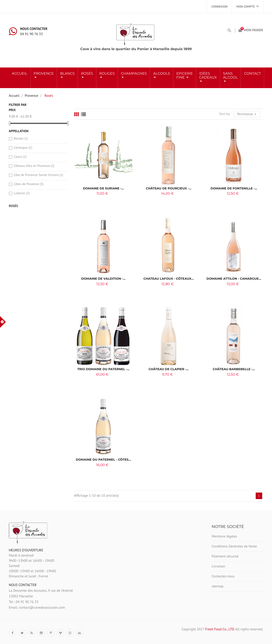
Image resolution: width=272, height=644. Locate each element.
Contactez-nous (223, 576)
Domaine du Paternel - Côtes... (103, 460)
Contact (252, 74)
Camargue (23, 148)
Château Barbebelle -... (234, 369)
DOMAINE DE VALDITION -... (103, 279)
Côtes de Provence (29, 184)
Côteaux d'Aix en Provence (34, 166)
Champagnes (134, 74)
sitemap (218, 586)
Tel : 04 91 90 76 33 (24, 602)
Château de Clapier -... (169, 369)
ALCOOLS (161, 74)
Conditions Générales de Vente (234, 546)
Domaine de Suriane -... (103, 188)
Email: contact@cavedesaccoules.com (37, 608)
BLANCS (67, 74)
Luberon (22, 193)
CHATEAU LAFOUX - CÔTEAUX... (169, 279)
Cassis (20, 157)
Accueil (20, 74)
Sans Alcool (230, 76)
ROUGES (107, 74)
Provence (44, 74)
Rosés (13, 206)
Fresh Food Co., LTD (219, 629)
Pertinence (247, 114)
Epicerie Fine (185, 76)
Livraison (219, 566)
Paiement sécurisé (225, 556)
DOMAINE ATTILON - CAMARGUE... (234, 279)
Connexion (219, 7)
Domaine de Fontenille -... (234, 188)
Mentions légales (224, 536)
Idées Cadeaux (208, 76)
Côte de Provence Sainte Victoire (38, 175)
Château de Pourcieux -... (169, 188)
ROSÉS (87, 74)
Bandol (21, 139)
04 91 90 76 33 (32, 34)
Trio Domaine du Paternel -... (103, 369)
